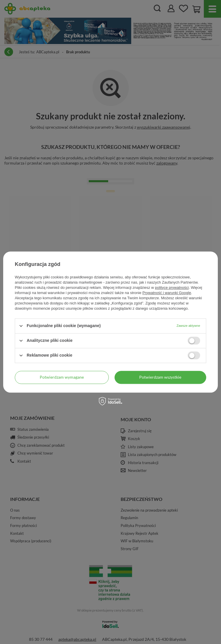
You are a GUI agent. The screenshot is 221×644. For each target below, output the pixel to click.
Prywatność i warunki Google (167, 293)
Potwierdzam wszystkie (160, 377)
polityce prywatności (172, 288)
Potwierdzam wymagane (62, 377)
